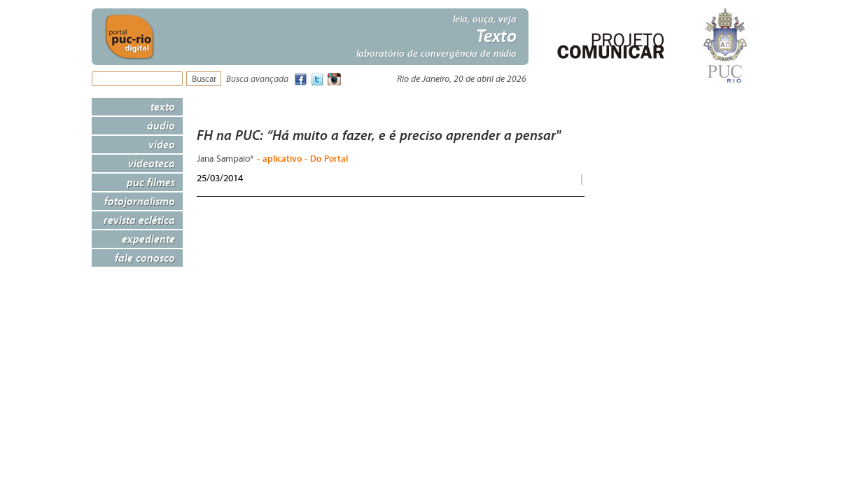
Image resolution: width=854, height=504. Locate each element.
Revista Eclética (139, 220)
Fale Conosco (145, 258)
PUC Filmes (151, 182)
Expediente (148, 239)
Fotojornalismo (140, 201)
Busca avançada (257, 79)
